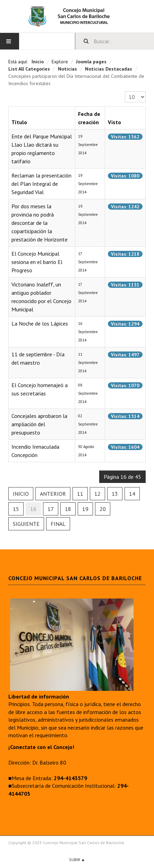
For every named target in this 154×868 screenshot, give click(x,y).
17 (51, 509)
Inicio (21, 494)
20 (103, 509)
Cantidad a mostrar (125, 92)
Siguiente (26, 524)
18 (68, 509)
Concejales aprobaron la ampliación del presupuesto (39, 424)
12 (97, 494)
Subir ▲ (77, 860)
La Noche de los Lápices (40, 323)
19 (85, 509)
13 (115, 494)
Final (58, 524)
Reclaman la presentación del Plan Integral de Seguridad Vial (41, 184)
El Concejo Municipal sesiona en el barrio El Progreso (37, 262)
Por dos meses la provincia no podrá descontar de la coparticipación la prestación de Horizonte (40, 223)
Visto (114, 122)
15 (16, 509)
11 (80, 494)
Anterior (53, 494)
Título (19, 122)
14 (132, 494)
